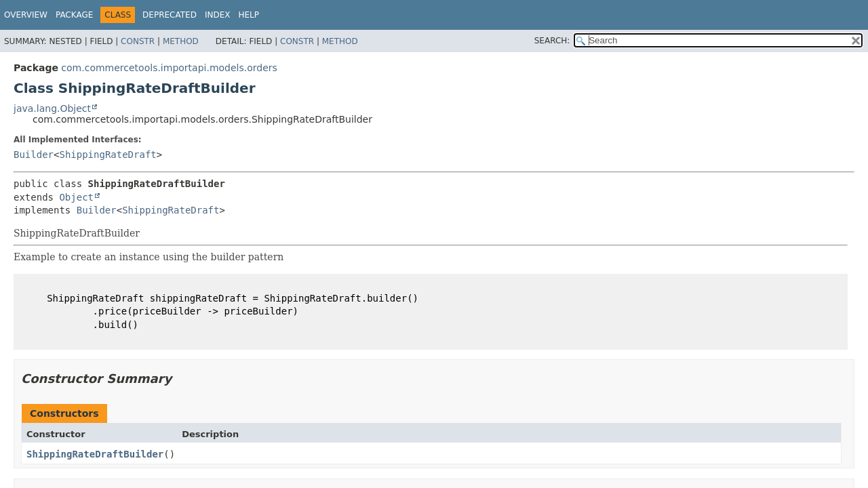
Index (218, 15)
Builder (34, 155)
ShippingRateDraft (107, 155)
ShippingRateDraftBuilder (95, 454)
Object (76, 197)
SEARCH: (552, 41)
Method (181, 41)
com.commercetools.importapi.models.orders (169, 68)
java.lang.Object (52, 108)
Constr (138, 41)
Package (74, 15)
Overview (26, 15)
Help (249, 15)
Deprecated (170, 15)
